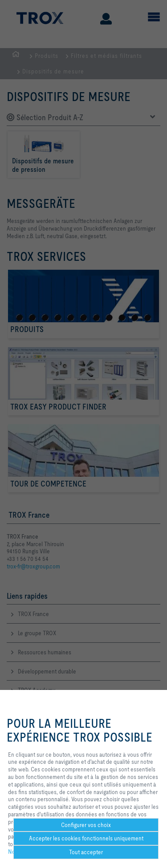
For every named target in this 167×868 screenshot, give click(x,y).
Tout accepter (86, 852)
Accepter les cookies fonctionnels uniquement (86, 838)
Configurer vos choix (86, 825)
